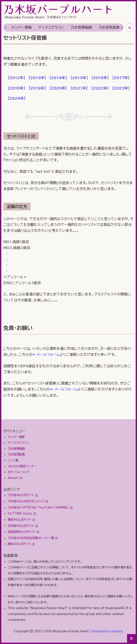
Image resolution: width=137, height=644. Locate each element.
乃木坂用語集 (109, 27)
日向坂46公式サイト (21, 526)
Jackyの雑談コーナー (22, 466)
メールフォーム (48, 354)
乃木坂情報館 (81, 27)
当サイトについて (19, 472)
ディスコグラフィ (51, 27)
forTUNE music (20, 513)
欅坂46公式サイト (19, 544)
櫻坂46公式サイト (19, 520)
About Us (15, 478)
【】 (16, 78)
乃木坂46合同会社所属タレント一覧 (31, 538)
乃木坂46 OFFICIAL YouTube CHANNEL (38, 507)
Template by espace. (107, 631)
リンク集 (13, 460)
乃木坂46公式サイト (21, 495)
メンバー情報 (21, 27)
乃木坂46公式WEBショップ (26, 501)
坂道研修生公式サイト (22, 532)
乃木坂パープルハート (59, 9)
